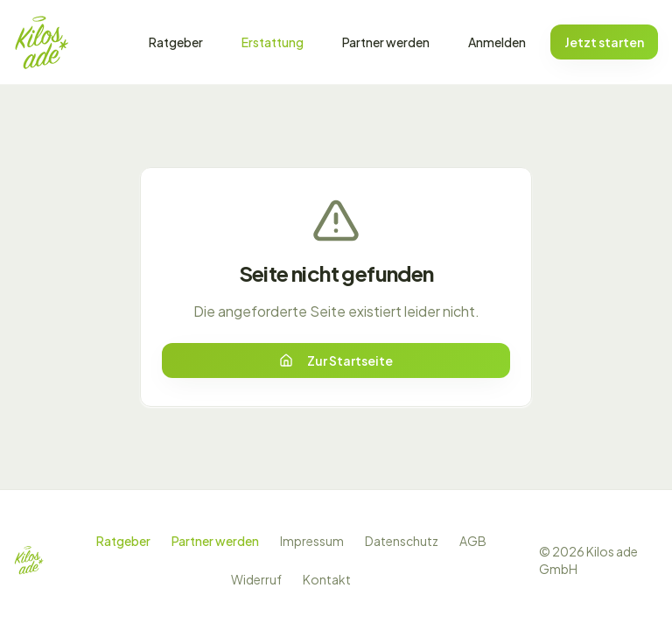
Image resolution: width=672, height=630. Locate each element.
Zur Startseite (336, 360)
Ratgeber (176, 42)
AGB (473, 541)
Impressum (312, 541)
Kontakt (327, 579)
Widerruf (256, 579)
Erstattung (273, 42)
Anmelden (497, 42)
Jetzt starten (604, 42)
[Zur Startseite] (42, 42)
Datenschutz (402, 541)
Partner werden (386, 42)
